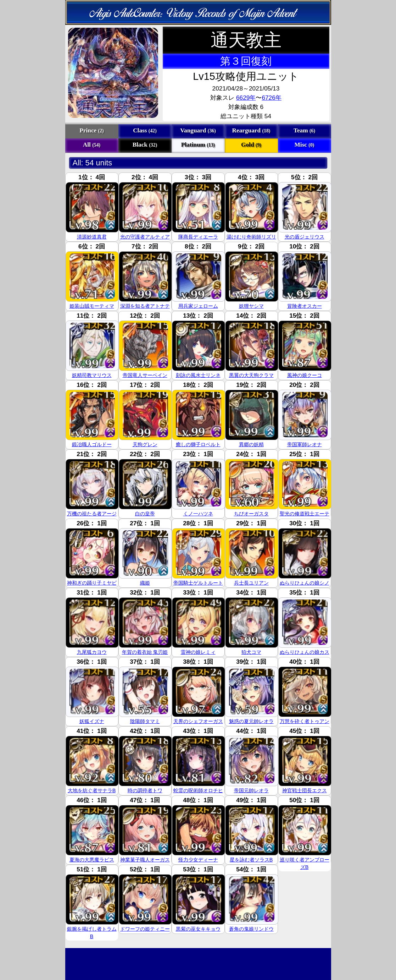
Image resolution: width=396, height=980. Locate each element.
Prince (91, 130)
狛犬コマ (251, 652)
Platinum (198, 145)
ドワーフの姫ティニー (145, 929)
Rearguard (251, 130)
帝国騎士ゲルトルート (198, 583)
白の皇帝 (145, 514)
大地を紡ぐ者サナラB (92, 790)
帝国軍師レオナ (305, 444)
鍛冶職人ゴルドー (92, 444)
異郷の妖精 (251, 444)
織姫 (145, 583)
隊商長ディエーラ (198, 237)
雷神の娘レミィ (198, 652)
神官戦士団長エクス (305, 790)
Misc (305, 145)
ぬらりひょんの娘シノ (305, 583)
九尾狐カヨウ (92, 652)
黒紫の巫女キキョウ (198, 929)
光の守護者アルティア (145, 237)
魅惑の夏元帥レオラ (251, 721)
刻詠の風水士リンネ (198, 375)
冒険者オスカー (305, 306)
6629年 (246, 98)
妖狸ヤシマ (251, 306)
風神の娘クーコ (305, 375)
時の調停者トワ (145, 790)
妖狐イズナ (92, 721)
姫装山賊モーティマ (92, 306)
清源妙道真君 (92, 237)
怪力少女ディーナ (198, 860)
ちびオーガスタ (251, 514)
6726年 (271, 98)
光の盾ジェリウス (305, 237)
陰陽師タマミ (145, 721)
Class (145, 130)
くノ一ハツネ (198, 514)
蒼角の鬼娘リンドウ (251, 929)
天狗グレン (145, 444)
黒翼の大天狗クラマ (251, 375)
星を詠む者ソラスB (251, 860)
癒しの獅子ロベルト (198, 444)
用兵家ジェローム (198, 306)
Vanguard (198, 130)
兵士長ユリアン (251, 583)
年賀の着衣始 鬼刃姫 (145, 652)
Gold (251, 145)
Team (304, 130)
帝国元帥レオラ (251, 790)
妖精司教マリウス (92, 375)
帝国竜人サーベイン (145, 375)
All (92, 145)
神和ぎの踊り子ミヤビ (92, 583)
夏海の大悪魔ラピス (92, 860)
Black (145, 145)
